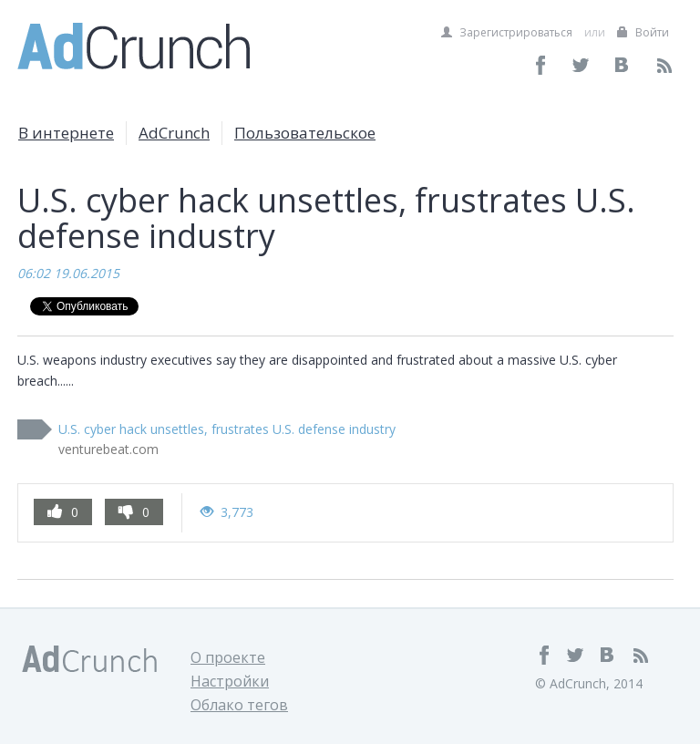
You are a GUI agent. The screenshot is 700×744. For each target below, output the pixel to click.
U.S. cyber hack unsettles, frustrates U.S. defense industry (227, 429)
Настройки (230, 681)
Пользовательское (305, 133)
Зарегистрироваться (507, 32)
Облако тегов (239, 705)
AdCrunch (174, 133)
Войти (643, 32)
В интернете (66, 133)
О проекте (228, 657)
